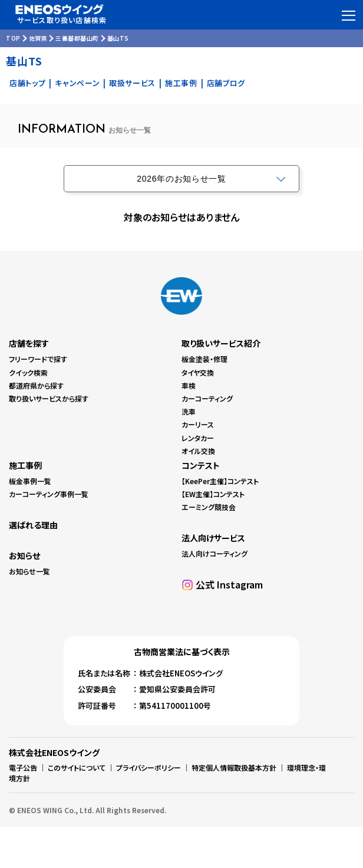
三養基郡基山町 (77, 38)
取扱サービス (132, 83)
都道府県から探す (36, 385)
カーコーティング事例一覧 (49, 494)
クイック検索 (28, 372)
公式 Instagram (229, 584)
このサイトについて (77, 767)
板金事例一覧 (30, 481)
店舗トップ (27, 83)
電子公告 (23, 767)
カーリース (198, 424)
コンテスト (201, 465)
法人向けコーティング (214, 553)
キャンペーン (77, 83)
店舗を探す (29, 343)
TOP (13, 38)
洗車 (189, 411)
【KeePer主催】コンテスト (220, 481)
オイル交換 (198, 451)
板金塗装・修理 (204, 359)
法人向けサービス (213, 538)
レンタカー (198, 438)
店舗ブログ (226, 83)
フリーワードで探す (38, 359)
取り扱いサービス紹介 (221, 343)
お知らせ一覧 (29, 571)
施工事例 (181, 83)
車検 (189, 385)
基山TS (118, 38)
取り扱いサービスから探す (49, 398)
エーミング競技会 (209, 507)
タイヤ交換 (198, 372)
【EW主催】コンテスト (213, 494)
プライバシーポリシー (148, 767)
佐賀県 (38, 38)
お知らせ (24, 555)
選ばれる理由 (33, 525)
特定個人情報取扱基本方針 (234, 767)
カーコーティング (207, 398)
